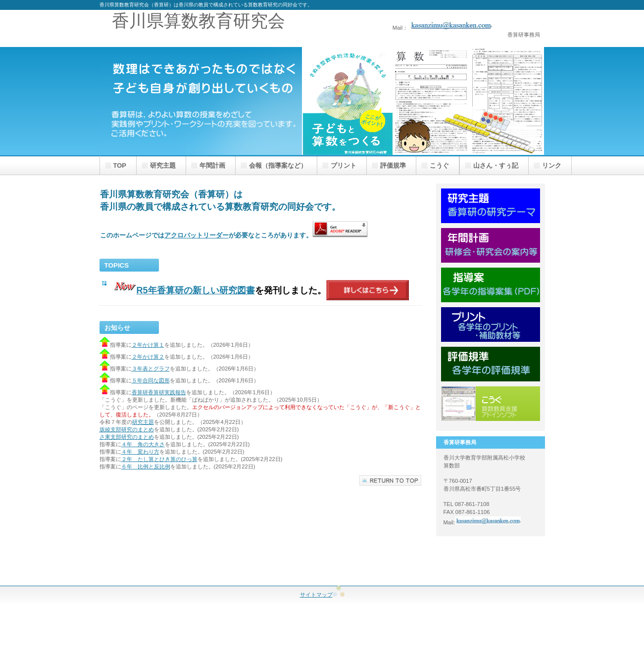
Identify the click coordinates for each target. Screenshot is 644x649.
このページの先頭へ (390, 481)
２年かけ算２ (148, 357)
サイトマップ (322, 595)
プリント (491, 324)
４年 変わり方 (140, 452)
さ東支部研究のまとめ (127, 437)
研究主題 (143, 422)
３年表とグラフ (151, 369)
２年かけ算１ (148, 345)
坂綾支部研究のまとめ (127, 429)
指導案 (491, 285)
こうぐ (491, 404)
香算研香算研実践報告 (159, 392)
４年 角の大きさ (143, 444)
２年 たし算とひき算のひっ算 (159, 459)
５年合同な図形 (151, 380)
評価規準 (491, 364)
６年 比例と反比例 (146, 466)
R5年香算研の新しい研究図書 (196, 290)
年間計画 (491, 245)
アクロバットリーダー (197, 235)
